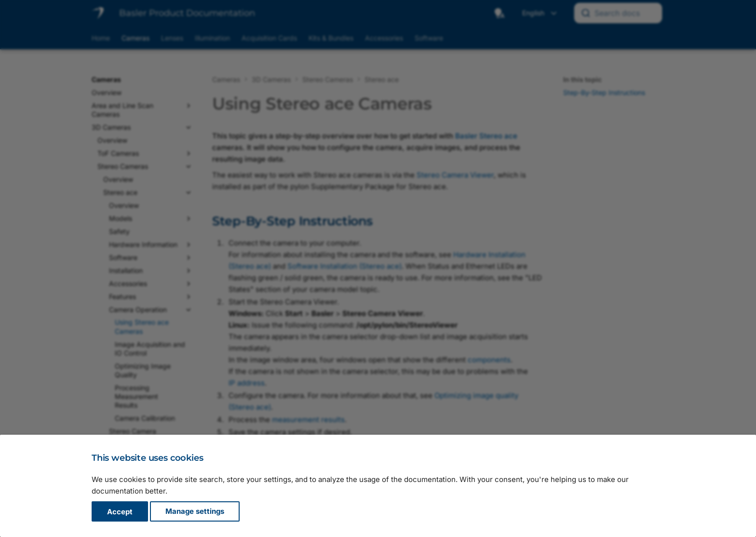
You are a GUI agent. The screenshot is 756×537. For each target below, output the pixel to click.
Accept (120, 512)
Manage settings (195, 512)
